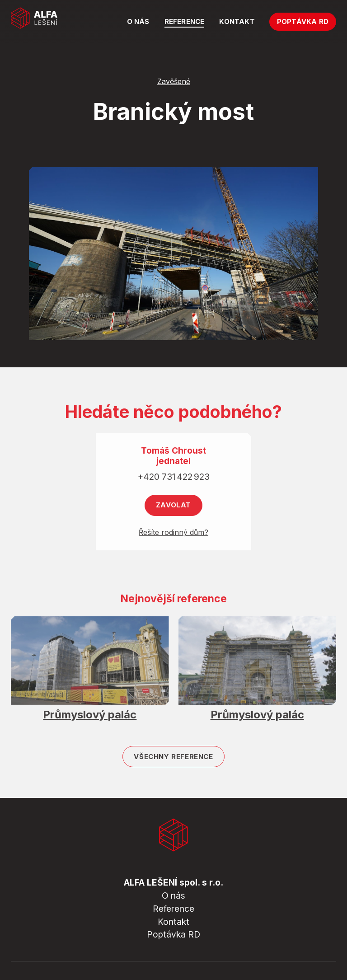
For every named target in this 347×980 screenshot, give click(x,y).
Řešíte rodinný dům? (173, 536)
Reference (173, 909)
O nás (173, 896)
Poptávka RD (173, 934)
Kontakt (173, 922)
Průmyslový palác (90, 719)
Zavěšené (174, 82)
